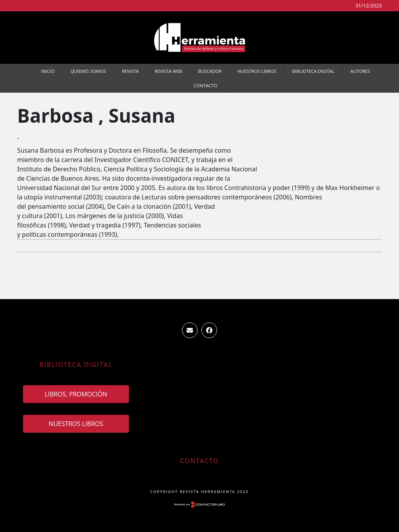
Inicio (48, 71)
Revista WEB (168, 71)
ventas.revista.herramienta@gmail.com (190, 330)
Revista (130, 71)
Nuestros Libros (257, 71)
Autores (360, 71)
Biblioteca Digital (313, 71)
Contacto (205, 85)
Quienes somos (88, 71)
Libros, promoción (76, 394)
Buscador (210, 71)
